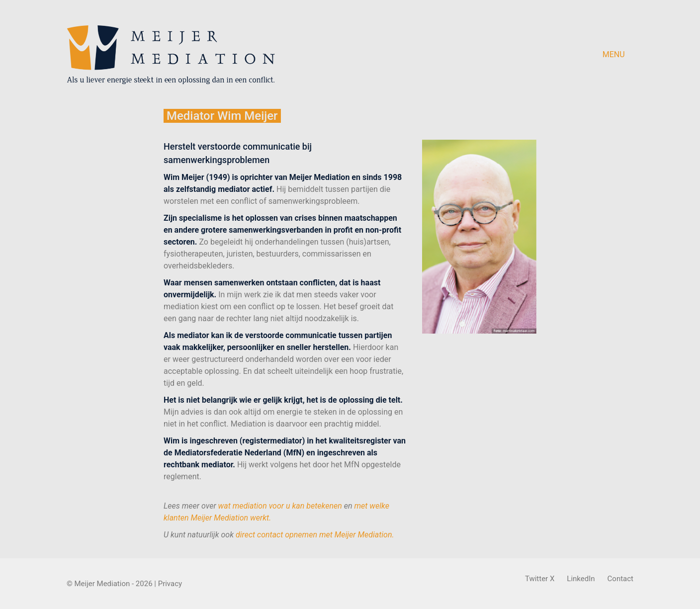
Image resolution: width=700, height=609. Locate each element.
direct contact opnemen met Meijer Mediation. (315, 535)
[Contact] (620, 579)
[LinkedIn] (581, 579)
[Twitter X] (540, 579)
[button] (618, 55)
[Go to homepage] (171, 55)
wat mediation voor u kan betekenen (280, 506)
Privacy (170, 584)
